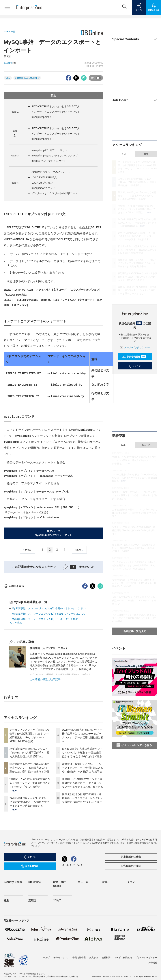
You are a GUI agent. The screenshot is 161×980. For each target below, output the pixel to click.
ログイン (134, 366)
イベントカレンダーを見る (134, 745)
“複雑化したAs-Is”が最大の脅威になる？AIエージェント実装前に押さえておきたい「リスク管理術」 (30, 849)
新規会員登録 (134, 357)
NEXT (80, 550)
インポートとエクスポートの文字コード (55, 193)
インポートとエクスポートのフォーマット (56, 112)
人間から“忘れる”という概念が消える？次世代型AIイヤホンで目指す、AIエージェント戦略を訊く (134, 601)
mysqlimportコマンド (43, 188)
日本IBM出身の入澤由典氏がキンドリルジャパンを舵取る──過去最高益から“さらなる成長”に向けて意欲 (82, 818)
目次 (75, 95)
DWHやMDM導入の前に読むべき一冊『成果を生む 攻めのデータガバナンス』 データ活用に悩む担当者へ (136, 236)
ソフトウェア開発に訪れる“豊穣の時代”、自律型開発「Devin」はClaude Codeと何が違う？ (134, 530)
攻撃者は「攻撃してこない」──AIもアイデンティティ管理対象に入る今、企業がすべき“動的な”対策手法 (83, 833)
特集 (6, 966)
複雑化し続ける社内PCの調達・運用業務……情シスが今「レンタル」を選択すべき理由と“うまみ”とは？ (83, 864)
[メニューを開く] (7, 7)
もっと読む (16, 689)
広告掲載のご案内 (131, 932)
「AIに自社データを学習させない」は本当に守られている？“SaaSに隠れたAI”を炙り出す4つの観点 (134, 618)
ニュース (146, 445)
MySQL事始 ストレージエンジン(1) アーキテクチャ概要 (45, 685)
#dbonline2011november (27, 78)
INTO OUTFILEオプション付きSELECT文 (56, 106)
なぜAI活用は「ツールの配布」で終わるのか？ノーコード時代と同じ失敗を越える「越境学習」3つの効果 (134, 583)
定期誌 (32, 966)
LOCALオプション (42, 183)
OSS (8, 78)
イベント (132, 948)
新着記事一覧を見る (135, 631)
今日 (123, 154)
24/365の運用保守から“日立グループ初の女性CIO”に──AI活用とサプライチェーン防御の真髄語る (29, 868)
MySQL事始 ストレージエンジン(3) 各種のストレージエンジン (49, 674)
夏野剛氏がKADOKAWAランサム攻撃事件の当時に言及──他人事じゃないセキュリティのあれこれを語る (83, 849)
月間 (146, 154)
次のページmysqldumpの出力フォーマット (53, 533)
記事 (123, 445)
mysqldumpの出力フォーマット (50, 150)
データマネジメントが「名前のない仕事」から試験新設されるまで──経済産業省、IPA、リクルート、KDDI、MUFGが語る (134, 565)
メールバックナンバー (135, 347)
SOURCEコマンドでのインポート (51, 172)
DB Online (35, 948)
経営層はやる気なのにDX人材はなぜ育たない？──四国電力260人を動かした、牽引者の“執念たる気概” (30, 833)
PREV (27, 550)
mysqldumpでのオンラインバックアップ (55, 156)
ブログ (57, 966)
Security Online (13, 948)
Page (14, 112)
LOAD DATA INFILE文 (44, 177)
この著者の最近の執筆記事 (45, 745)
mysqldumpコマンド (43, 117)
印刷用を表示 (14, 652)
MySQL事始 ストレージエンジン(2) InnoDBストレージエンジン (49, 679)
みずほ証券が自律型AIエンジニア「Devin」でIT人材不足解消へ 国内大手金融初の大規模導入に (29, 818)
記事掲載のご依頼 (131, 923)
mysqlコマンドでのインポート (49, 161)
